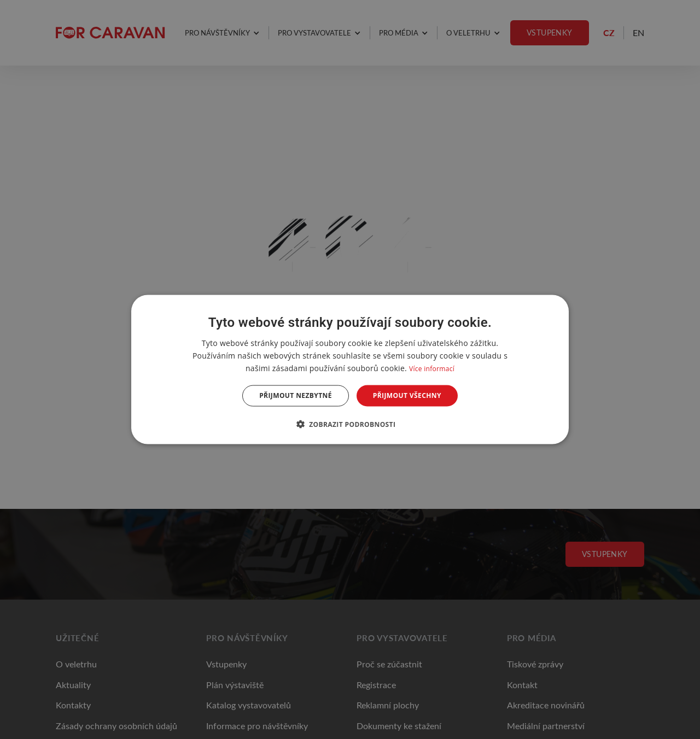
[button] (350, 424)
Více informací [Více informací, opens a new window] (432, 369)
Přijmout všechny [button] (407, 395)
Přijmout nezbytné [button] (296, 395)
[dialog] (350, 370)
